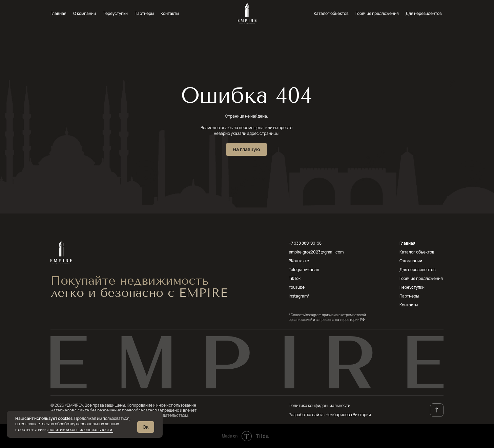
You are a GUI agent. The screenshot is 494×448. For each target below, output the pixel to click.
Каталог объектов (331, 13)
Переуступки (115, 13)
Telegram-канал (304, 270)
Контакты (170, 13)
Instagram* (299, 296)
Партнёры (144, 13)
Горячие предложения (377, 13)
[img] (247, 14)
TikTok (295, 278)
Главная (58, 13)
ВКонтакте (299, 261)
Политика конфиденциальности (320, 405)
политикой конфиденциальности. (81, 430)
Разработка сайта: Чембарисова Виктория (330, 415)
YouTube (297, 287)
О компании (85, 13)
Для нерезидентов (424, 13)
